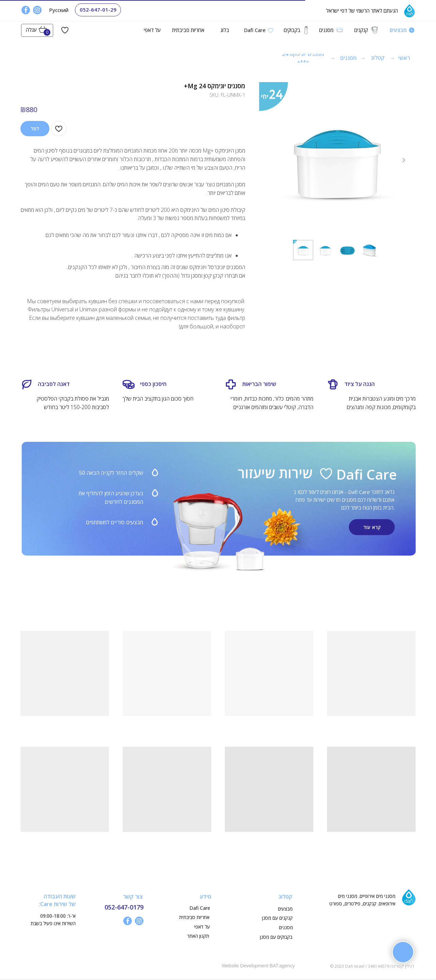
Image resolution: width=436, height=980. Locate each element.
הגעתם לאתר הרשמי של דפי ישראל (362, 11)
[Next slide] (404, 160)
